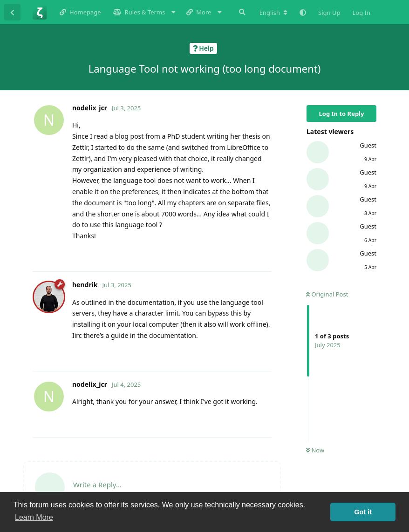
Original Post (327, 294)
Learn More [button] (34, 517)
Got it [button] (363, 512)
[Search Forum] (241, 12)
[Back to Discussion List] (12, 12)
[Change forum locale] (273, 13)
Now (315, 450)
